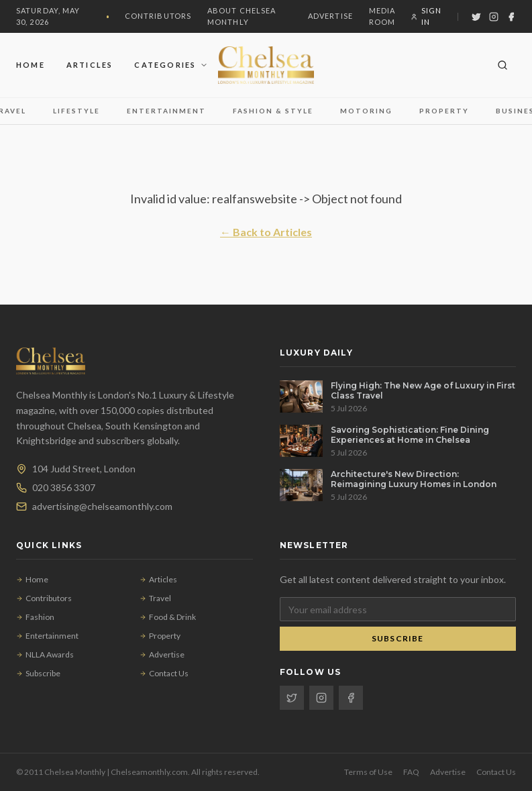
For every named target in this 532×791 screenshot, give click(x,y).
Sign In (426, 16)
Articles (90, 65)
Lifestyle (76, 111)
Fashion (35, 617)
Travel (155, 598)
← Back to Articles (266, 232)
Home (31, 65)
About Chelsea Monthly (242, 16)
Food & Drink (168, 617)
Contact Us (164, 673)
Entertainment (166, 111)
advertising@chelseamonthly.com (102, 506)
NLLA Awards (45, 654)
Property (444, 111)
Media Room (382, 16)
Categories (171, 65)
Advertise (330, 16)
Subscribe (38, 673)
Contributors (158, 16)
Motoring (366, 111)
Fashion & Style (273, 111)
